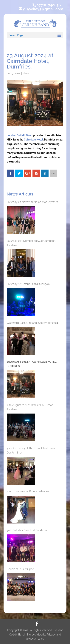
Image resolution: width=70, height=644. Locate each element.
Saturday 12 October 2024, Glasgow (28, 284)
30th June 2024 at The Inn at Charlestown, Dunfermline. (32, 450)
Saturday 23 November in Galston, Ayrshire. (33, 202)
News (26, 73)
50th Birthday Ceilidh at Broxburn (27, 530)
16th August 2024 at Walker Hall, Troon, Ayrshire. (30, 407)
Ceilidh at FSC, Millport (20, 569)
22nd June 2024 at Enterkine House (28, 491)
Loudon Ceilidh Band (20, 135)
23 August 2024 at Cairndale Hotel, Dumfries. (32, 364)
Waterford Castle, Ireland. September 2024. (33, 323)
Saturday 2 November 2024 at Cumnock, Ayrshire (31, 243)
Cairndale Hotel (33, 140)
